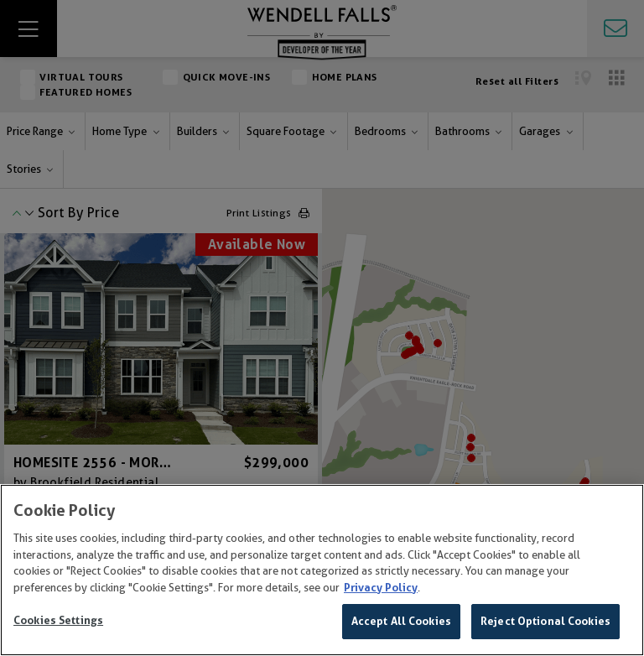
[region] (322, 570)
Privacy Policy (381, 588)
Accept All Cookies (401, 621)
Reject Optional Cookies (545, 621)
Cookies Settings (58, 620)
